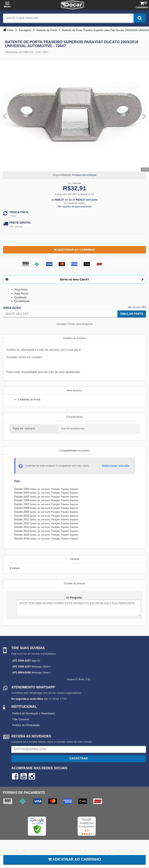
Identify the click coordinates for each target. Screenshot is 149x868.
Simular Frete (132, 314)
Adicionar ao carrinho (75, 859)
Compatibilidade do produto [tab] (75, 451)
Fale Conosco (21, 719)
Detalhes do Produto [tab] (74, 338)
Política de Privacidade (26, 725)
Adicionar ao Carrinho (74, 250)
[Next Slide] (144, 116)
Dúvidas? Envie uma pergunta (74, 324)
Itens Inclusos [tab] (74, 390)
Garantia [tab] (74, 559)
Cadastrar (79, 758)
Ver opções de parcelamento (74, 206)
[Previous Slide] (5, 116)
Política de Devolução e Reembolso (34, 713)
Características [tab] (74, 417)
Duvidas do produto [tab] (74, 583)
